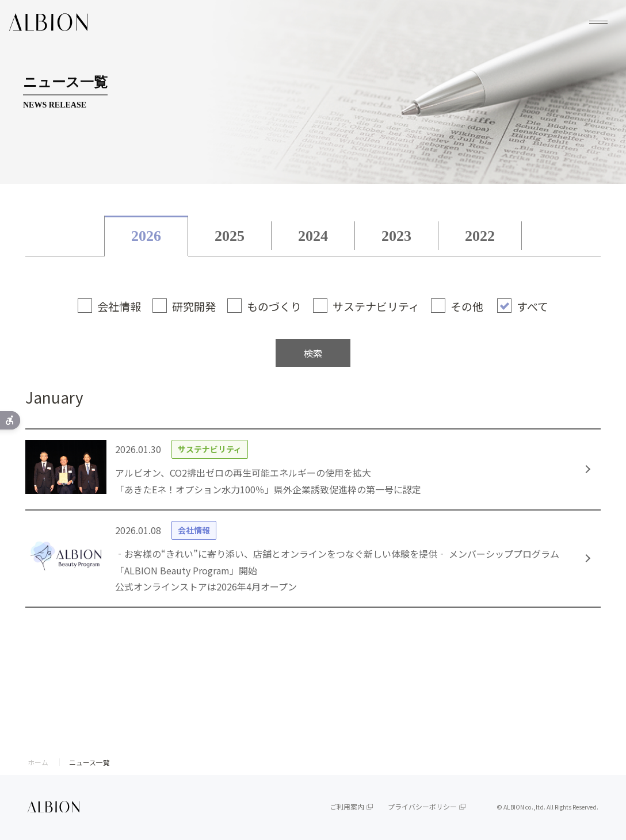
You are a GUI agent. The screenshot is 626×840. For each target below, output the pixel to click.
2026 (146, 236)
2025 (230, 236)
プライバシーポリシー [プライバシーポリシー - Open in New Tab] (422, 806)
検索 (313, 353)
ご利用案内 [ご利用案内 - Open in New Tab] (347, 806)
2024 (313, 236)
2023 (396, 236)
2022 (480, 236)
